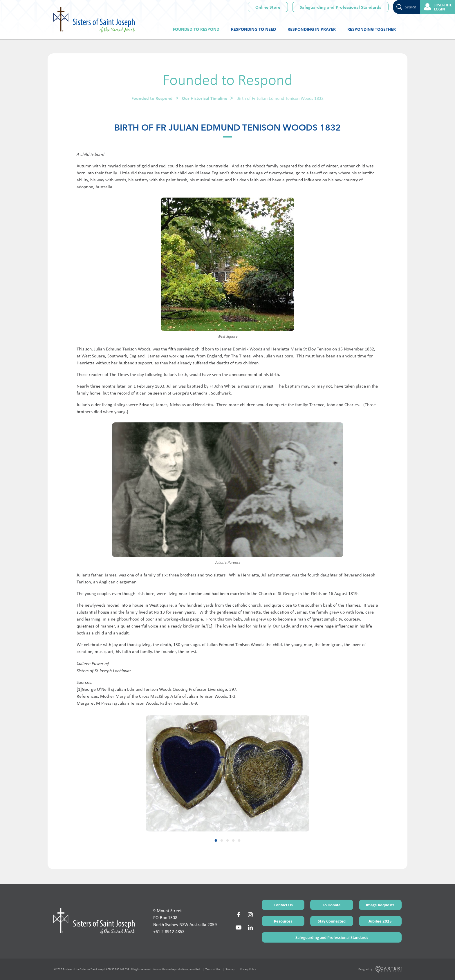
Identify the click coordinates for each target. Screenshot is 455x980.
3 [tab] (228, 841)
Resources (283, 921)
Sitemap (230, 969)
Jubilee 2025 (380, 921)
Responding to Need (253, 29)
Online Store (268, 7)
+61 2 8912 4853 (169, 931)
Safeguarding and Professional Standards (340, 7)
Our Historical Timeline (205, 98)
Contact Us (283, 905)
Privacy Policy (248, 969)
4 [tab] (233, 841)
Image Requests (380, 905)
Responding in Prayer (312, 29)
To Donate (332, 905)
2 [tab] (222, 841)
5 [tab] (239, 841)
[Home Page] (94, 921)
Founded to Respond (196, 29)
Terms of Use (213, 969)
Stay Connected (332, 921)
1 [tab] (216, 841)
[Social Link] (239, 915)
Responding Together (372, 29)
